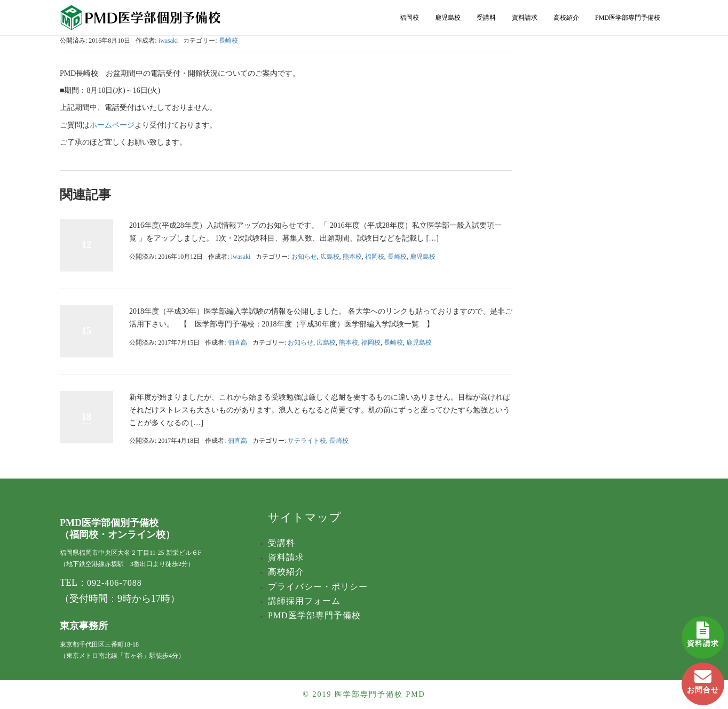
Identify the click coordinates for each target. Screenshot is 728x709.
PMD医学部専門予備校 (628, 18)
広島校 (330, 257)
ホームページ (112, 125)
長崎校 (228, 41)
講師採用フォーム (304, 601)
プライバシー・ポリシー (318, 587)
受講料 (486, 18)
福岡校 (409, 18)
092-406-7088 (114, 583)
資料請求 (703, 632)
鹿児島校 (448, 18)
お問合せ (703, 678)
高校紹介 (566, 18)
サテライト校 (307, 441)
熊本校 (352, 257)
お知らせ (304, 257)
